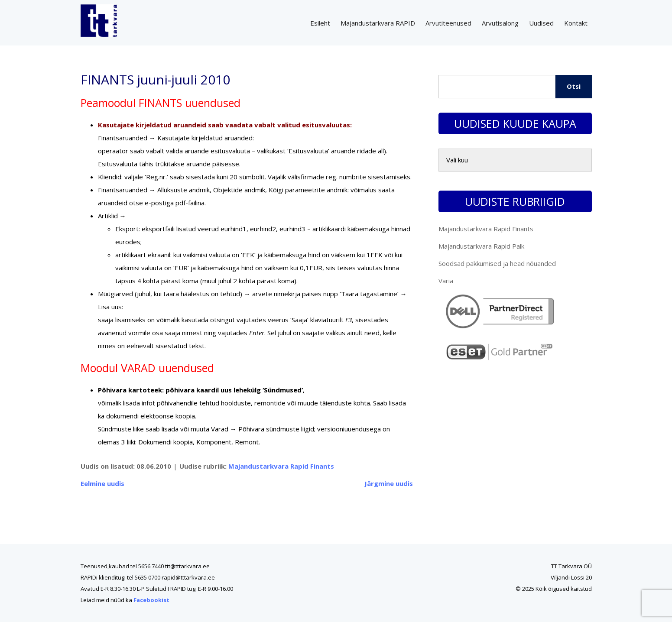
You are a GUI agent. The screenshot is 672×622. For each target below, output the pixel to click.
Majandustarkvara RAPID (378, 23)
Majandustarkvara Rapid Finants (281, 466)
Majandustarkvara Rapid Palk (481, 246)
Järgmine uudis (389, 483)
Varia (446, 281)
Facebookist (151, 600)
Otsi (574, 86)
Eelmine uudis (102, 483)
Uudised (541, 23)
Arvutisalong (500, 23)
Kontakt (576, 23)
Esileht (320, 23)
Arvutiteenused (448, 23)
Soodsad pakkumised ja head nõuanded (497, 263)
